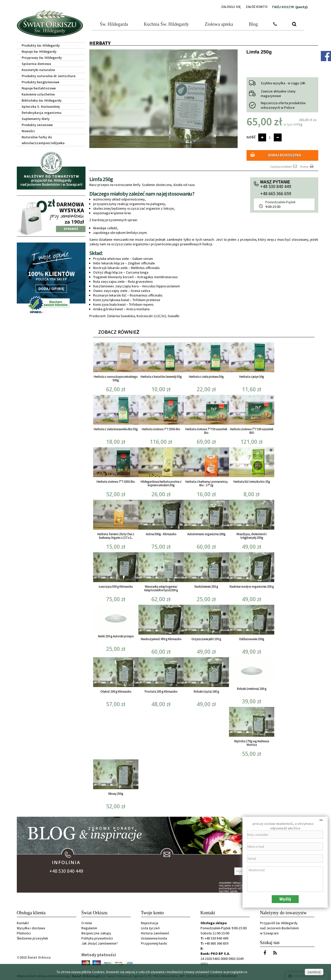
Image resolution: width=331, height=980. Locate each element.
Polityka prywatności (97, 937)
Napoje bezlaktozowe (39, 88)
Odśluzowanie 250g (251, 638)
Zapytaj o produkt (284, 165)
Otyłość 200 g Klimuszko (116, 690)
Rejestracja (150, 922)
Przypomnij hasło (154, 943)
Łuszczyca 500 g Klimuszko (116, 586)
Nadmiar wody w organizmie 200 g (252, 586)
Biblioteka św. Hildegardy (42, 100)
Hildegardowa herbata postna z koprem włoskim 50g (161, 482)
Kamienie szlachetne (38, 94)
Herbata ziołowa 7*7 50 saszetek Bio (206, 430)
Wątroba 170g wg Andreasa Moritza (251, 742)
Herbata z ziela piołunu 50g (206, 376)
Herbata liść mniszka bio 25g (252, 481)
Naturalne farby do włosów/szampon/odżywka (43, 139)
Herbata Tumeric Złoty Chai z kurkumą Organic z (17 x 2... (116, 535)
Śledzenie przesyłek (32, 937)
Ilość (251, 137)
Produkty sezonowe (37, 124)
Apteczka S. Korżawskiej (41, 106)
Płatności (24, 932)
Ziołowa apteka (219, 24)
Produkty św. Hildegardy (41, 45)
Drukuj (307, 165)
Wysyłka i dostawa (31, 927)
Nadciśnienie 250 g (206, 586)
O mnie (87, 922)
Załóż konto (256, 7)
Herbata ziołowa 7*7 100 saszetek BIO (251, 430)
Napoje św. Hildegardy (39, 51)
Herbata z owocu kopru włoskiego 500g (116, 377)
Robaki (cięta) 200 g (206, 690)
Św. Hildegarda (114, 24)
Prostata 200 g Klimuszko (161, 690)
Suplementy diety (36, 118)
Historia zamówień (155, 932)
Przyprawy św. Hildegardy (42, 57)
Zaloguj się (229, 7)
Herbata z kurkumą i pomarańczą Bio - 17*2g (206, 482)
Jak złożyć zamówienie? (100, 943)
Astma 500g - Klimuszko (161, 533)
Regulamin (89, 927)
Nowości (28, 130)
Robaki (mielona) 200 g (252, 688)
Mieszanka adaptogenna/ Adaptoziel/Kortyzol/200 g (161, 587)
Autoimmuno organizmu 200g (206, 533)
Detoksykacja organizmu (41, 112)
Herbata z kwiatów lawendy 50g (161, 376)
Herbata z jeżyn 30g (251, 376)
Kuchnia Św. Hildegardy (166, 24)
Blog (253, 24)
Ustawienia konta (154, 937)
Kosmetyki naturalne (38, 69)
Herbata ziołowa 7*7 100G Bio (116, 481)
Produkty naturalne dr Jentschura (49, 75)
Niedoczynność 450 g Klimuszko (161, 638)
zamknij (314, 972)
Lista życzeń (150, 927)
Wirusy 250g (116, 793)
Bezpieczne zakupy (96, 932)
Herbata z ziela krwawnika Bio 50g (116, 428)
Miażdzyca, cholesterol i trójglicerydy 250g (251, 535)
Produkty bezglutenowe (40, 82)
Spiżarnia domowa (36, 63)
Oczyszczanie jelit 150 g (206, 638)
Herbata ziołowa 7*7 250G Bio (161, 428)
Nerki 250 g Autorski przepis (116, 635)
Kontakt (23, 922)
